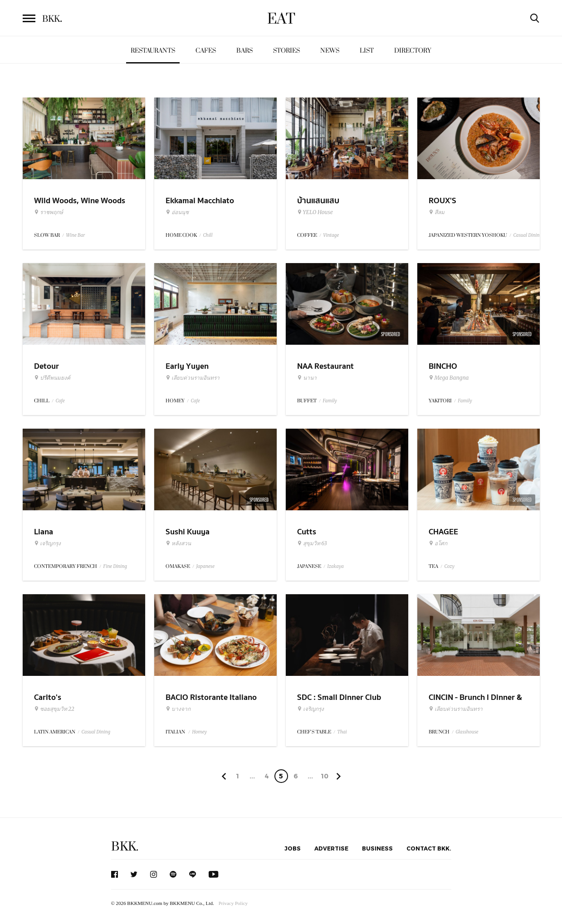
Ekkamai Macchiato (200, 201)
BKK (52, 19)
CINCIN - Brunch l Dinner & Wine (475, 703)
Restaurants (153, 51)
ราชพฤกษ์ (49, 212)
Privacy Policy (233, 903)
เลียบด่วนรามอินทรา (193, 378)
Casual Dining (528, 235)
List (367, 51)
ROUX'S (442, 201)
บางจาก (178, 709)
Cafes (206, 51)
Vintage (331, 235)
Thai (342, 732)
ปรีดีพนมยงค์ (52, 378)
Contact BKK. (429, 848)
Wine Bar (76, 235)
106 (325, 777)
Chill (208, 235)
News (330, 51)
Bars (244, 51)
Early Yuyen (187, 366)
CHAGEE (443, 532)
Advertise (331, 848)
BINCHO (443, 366)
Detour (46, 366)
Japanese (206, 566)
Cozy (450, 566)
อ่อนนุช (177, 212)
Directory (413, 51)
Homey (200, 732)
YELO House (315, 212)
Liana (44, 532)
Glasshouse (467, 732)
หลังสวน (178, 543)
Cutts (307, 532)
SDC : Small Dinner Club (339, 697)
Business (377, 848)
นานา (307, 378)
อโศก (438, 543)
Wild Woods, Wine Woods (80, 201)
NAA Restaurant (325, 366)
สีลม (437, 212)
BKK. (125, 847)
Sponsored (391, 334)
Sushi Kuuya (188, 532)
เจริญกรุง (47, 543)
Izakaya (336, 566)
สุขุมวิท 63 (312, 543)
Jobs (293, 848)
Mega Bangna (449, 378)
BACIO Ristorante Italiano (211, 697)
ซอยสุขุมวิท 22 (54, 709)
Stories (286, 51)
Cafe (60, 401)
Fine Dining (115, 566)
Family (330, 401)
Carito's (48, 697)
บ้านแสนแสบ (318, 201)
